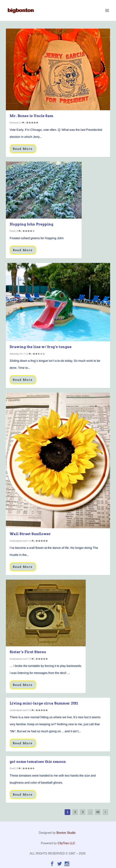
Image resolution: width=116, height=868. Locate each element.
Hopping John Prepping (32, 224)
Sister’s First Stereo (28, 652)
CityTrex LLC (66, 843)
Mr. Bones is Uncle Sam (32, 116)
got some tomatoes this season (38, 762)
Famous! (14, 123)
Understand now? (19, 541)
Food (12, 231)
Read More (23, 149)
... (90, 812)
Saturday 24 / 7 (17, 354)
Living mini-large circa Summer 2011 (44, 703)
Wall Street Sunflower (30, 534)
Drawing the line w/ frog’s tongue (41, 347)
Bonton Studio (66, 833)
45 (98, 812)
